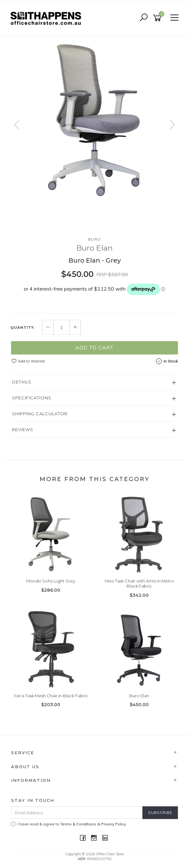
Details (22, 382)
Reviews (23, 430)
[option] (94, 119)
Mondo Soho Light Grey (51, 581)
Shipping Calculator (40, 414)
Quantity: (23, 327)
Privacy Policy (114, 824)
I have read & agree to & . (69, 824)
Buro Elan (139, 696)
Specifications (32, 398)
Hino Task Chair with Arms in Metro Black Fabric (139, 583)
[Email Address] (77, 813)
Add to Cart (94, 348)
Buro (95, 239)
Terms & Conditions (78, 824)
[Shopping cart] (158, 18)
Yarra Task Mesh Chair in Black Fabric (51, 696)
